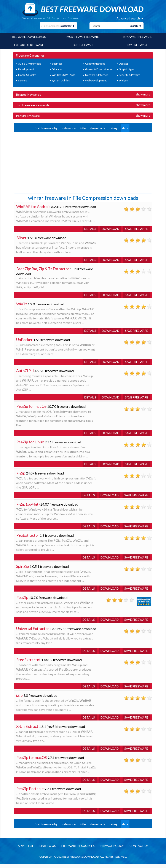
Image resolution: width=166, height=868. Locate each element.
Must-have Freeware (83, 37)
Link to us (46, 850)
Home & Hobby (27, 75)
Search (134, 26)
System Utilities (61, 80)
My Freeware (138, 45)
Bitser (21, 241)
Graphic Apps (126, 69)
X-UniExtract (27, 730)
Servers (23, 80)
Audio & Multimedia (30, 63)
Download (110, 232)
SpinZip (23, 570)
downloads (98, 128)
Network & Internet (96, 75)
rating (114, 128)
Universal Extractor (33, 632)
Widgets (124, 80)
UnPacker (24, 343)
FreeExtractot (28, 663)
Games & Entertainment (99, 69)
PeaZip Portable (30, 792)
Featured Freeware (28, 45)
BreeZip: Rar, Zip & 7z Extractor (43, 272)
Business (57, 63)
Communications (95, 63)
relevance (69, 128)
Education (57, 69)
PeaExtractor (28, 539)
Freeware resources (77, 850)
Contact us (140, 850)
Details (89, 232)
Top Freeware (83, 45)
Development (26, 69)
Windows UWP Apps (63, 75)
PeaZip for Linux (30, 446)
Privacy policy (112, 850)
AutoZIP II (25, 374)
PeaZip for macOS (31, 410)
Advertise (24, 850)
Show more (143, 94)
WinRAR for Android (34, 206)
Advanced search (128, 18)
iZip (19, 699)
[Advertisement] (46, 162)
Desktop (124, 63)
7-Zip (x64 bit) (28, 508)
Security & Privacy (129, 75)
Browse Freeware (138, 37)
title (83, 128)
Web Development (96, 80)
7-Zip (21, 477)
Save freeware (136, 232)
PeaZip (22, 601)
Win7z (22, 308)
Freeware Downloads (28, 37)
